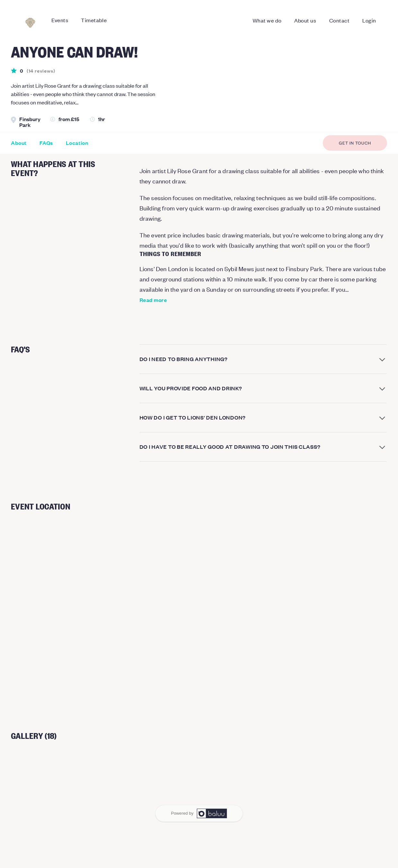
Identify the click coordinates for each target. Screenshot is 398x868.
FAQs (46, 143)
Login (369, 20)
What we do (267, 20)
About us (305, 20)
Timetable (94, 20)
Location (77, 143)
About (19, 143)
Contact (339, 20)
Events (60, 20)
